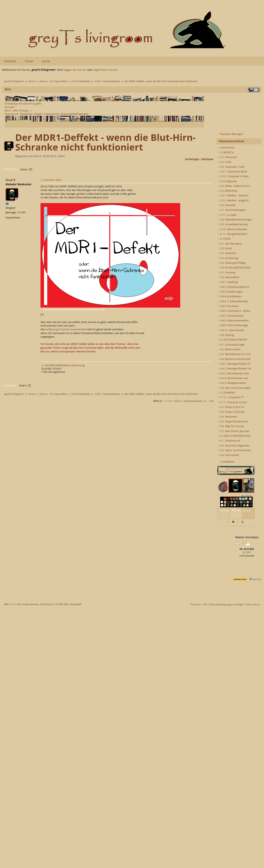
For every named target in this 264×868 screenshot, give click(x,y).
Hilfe (205, 604)
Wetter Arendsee (247, 537)
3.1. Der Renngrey (230, 244)
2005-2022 (63, 604)
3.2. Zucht (225, 248)
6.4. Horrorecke (228, 455)
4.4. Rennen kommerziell (234, 359)
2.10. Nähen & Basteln (232, 229)
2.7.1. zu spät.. (228, 215)
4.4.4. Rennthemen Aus (233, 378)
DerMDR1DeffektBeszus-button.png (63, 365)
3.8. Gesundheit (229, 277)
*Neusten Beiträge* (231, 134)
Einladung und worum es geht (23, 104)
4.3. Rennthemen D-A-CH (234, 354)
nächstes (207, 159)
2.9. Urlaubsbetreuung (233, 224)
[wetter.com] (240, 580)
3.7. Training (226, 272)
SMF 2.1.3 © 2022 (13, 604)
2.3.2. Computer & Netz (233, 176)
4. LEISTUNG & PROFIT (232, 340)
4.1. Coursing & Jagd (231, 345)
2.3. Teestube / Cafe (231, 167)
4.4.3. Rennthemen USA (233, 373)
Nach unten (10, 169)
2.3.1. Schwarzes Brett (232, 171)
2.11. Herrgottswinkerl (232, 234)
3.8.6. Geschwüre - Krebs (234, 311)
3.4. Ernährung (228, 258)
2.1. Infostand (227, 157)
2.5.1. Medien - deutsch (233, 195)
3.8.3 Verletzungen (230, 292)
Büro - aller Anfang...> (18, 110)
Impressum (12, 114)
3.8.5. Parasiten (228, 306)
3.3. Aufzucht (227, 253)
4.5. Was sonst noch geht (234, 388)
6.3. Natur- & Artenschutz (234, 450)
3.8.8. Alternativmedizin (233, 320)
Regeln (38, 114)
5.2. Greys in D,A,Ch (231, 407)
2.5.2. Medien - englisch (233, 200)
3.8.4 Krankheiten (230, 296)
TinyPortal (195, 604)
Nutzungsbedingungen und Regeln (227, 604)
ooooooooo (226, 147)
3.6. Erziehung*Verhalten (234, 267)
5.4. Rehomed (227, 417)
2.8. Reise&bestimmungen (235, 219)
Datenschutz (52, 114)
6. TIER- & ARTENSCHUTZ (234, 436)
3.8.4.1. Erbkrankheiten (233, 301)
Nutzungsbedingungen (75, 114)
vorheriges (192, 159)
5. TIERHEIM (226, 393)
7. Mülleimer (227, 462)
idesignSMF (76, 604)
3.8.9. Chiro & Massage (233, 325)
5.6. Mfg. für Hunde (231, 426)
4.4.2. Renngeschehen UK (234, 368)
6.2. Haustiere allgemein (234, 445)
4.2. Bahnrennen (229, 349)
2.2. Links (225, 162)
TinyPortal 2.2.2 (48, 604)
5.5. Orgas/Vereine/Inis (233, 421)
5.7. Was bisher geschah (234, 431)
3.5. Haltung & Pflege (232, 263)
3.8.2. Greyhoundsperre (233, 287)
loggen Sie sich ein (75, 70)
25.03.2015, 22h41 (52, 180)
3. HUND (224, 239)
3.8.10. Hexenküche (231, 330)
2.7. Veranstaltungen (232, 210)
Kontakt (9, 107)
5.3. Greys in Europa (231, 412)
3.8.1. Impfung (228, 282)
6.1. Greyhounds (229, 441)
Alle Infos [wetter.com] (256, 579)
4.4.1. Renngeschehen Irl (234, 364)
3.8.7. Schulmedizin (231, 316)
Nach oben (10, 386)
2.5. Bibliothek (228, 191)
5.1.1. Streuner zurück (232, 402)
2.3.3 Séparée (227, 181)
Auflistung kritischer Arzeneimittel (66, 329)
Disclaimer (26, 114)
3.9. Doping (226, 335)
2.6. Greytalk (227, 205)
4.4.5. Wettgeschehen (232, 383)
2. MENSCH (226, 152)
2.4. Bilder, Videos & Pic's (234, 186)
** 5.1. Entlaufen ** (231, 397)
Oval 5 (10, 180)
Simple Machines (31, 604)
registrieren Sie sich (105, 70)
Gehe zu (157, 401)
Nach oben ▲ (253, 604)
